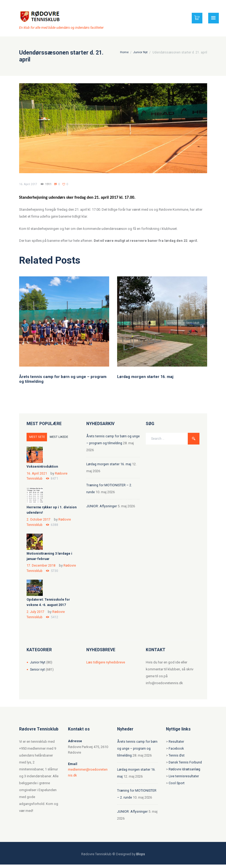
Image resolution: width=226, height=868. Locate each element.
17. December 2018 (41, 568)
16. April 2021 (37, 473)
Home (124, 52)
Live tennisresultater (184, 780)
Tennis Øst (177, 759)
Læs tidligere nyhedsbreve (106, 666)
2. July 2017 (35, 615)
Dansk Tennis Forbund (186, 766)
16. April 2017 (28, 184)
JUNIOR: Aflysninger (102, 506)
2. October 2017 (39, 520)
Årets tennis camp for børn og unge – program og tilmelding (136, 752)
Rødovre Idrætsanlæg (185, 773)
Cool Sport (177, 786)
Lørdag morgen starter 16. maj (146, 377)
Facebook (176, 752)
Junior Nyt (140, 52)
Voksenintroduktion (43, 466)
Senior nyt (38, 673)
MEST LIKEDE (56, 437)
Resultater (176, 745)
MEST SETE (36, 437)
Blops (140, 857)
